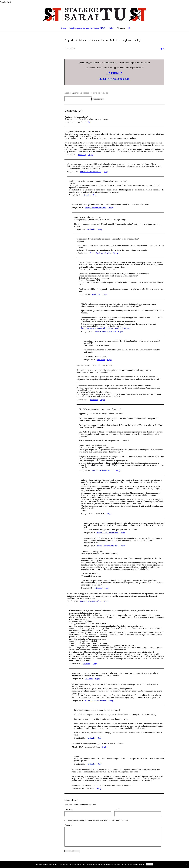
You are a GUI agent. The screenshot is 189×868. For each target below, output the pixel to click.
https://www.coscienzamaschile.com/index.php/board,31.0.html (106, 328)
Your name (69, 809)
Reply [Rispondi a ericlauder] (90, 155)
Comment (68, 825)
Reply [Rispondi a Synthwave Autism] (104, 747)
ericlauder (82, 155)
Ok (150, 864)
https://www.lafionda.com (114, 79)
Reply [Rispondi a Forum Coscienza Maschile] (106, 172)
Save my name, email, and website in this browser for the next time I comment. (98, 820)
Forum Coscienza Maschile (91, 172)
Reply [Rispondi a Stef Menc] (99, 788)
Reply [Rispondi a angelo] (88, 122)
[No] (186, 865)
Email (117, 809)
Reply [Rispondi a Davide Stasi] (109, 513)
